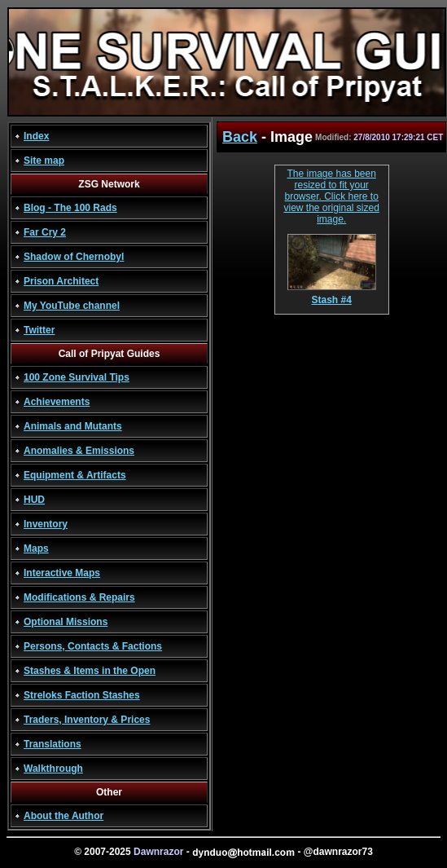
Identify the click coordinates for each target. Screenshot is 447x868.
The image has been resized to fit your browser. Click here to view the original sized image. (331, 196)
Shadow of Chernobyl (74, 257)
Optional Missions (66, 622)
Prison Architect (61, 281)
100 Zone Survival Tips (77, 377)
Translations (53, 744)
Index (36, 136)
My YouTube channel (72, 306)
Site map (44, 161)
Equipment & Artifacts (75, 475)
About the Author (64, 816)
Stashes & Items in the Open (90, 671)
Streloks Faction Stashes (82, 695)
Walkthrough (53, 769)
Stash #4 (332, 295)
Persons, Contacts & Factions (93, 646)
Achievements (57, 402)
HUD (34, 500)
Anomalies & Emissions (79, 451)
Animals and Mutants (73, 426)
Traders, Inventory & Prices (87, 720)
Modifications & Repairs (79, 597)
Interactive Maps (62, 573)
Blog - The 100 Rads (70, 208)
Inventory (46, 524)
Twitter (39, 330)
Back (240, 137)
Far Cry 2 (45, 232)
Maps (36, 549)
